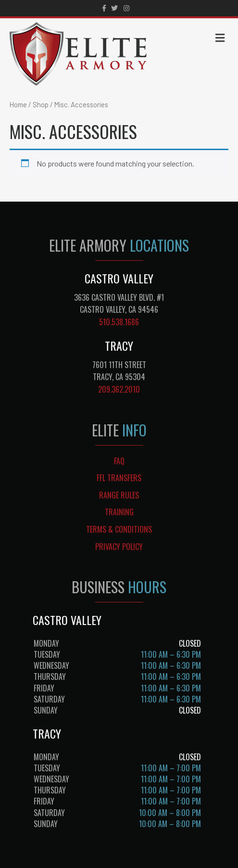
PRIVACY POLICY (119, 547)
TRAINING (119, 512)
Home (18, 104)
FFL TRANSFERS (119, 478)
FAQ (119, 461)
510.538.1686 (119, 322)
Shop (41, 104)
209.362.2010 (119, 389)
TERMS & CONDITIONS (119, 529)
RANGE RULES (119, 495)
